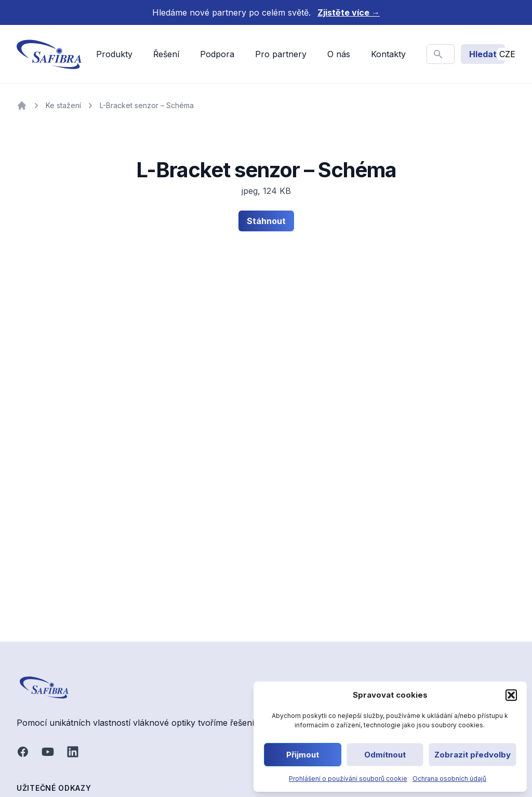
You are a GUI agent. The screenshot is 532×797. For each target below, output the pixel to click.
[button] (511, 695)
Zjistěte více (349, 12)
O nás (339, 54)
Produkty (114, 54)
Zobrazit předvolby (473, 755)
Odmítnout (385, 755)
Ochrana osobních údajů (449, 779)
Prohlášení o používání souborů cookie (348, 779)
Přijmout (303, 755)
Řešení (166, 54)
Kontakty (388, 54)
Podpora (217, 54)
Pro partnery (281, 54)
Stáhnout (266, 221)
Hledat (483, 54)
